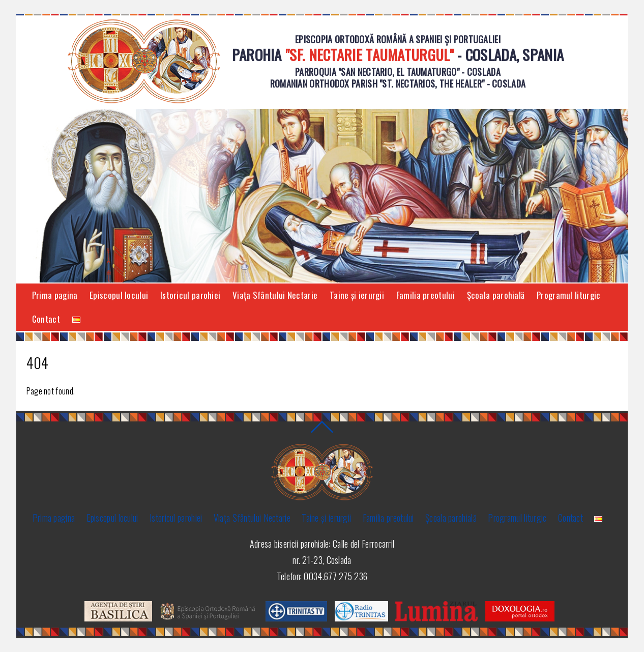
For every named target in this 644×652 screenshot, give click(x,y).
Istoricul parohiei (190, 295)
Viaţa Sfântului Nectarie (275, 295)
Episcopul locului (119, 295)
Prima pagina (55, 295)
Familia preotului (426, 295)
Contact (46, 319)
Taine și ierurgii (357, 295)
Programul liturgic (568, 295)
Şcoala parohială (496, 295)
